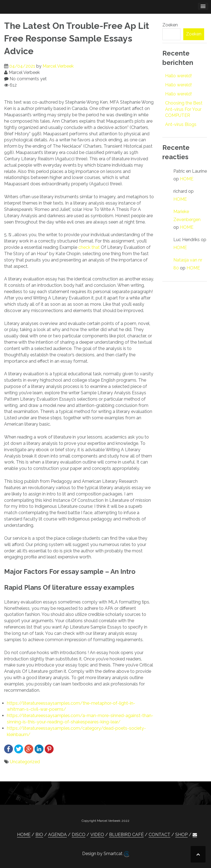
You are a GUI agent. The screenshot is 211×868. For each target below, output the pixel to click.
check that (89, 247)
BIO (39, 835)
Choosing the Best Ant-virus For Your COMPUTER (184, 109)
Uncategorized (25, 762)
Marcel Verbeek (58, 66)
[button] (195, 835)
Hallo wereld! (178, 76)
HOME (187, 179)
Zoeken (170, 25)
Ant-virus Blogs (181, 124)
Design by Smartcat (106, 854)
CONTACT (159, 835)
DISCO (79, 835)
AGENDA (57, 835)
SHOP (181, 835)
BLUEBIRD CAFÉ (126, 835)
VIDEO (97, 835)
